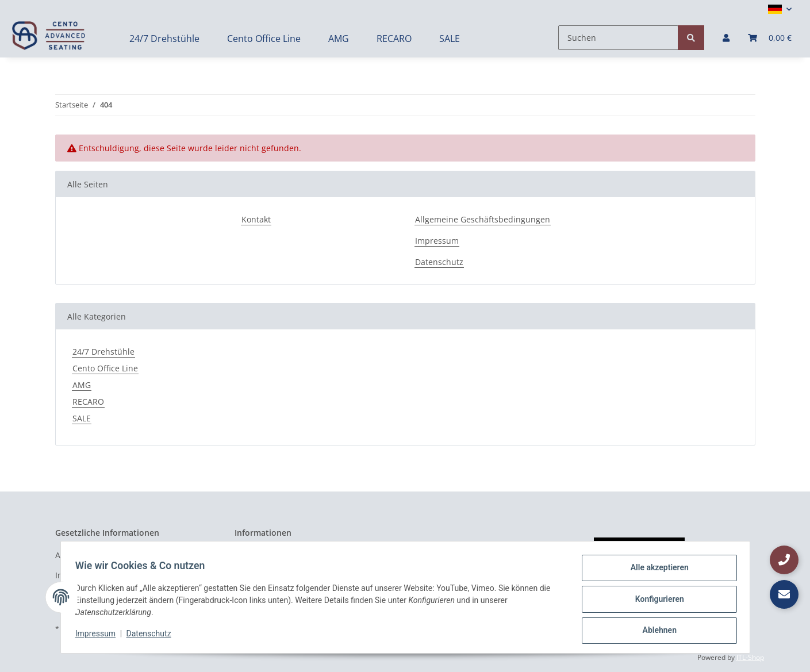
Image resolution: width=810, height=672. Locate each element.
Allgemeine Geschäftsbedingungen (483, 219)
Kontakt (256, 219)
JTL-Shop (750, 657)
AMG (82, 385)
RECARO (88, 402)
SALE (82, 418)
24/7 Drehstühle (103, 352)
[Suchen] (618, 38)
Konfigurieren (656, 601)
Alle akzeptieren (656, 571)
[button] (780, 9)
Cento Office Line (105, 368)
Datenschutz (439, 262)
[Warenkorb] (770, 38)
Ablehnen (656, 631)
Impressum (437, 241)
